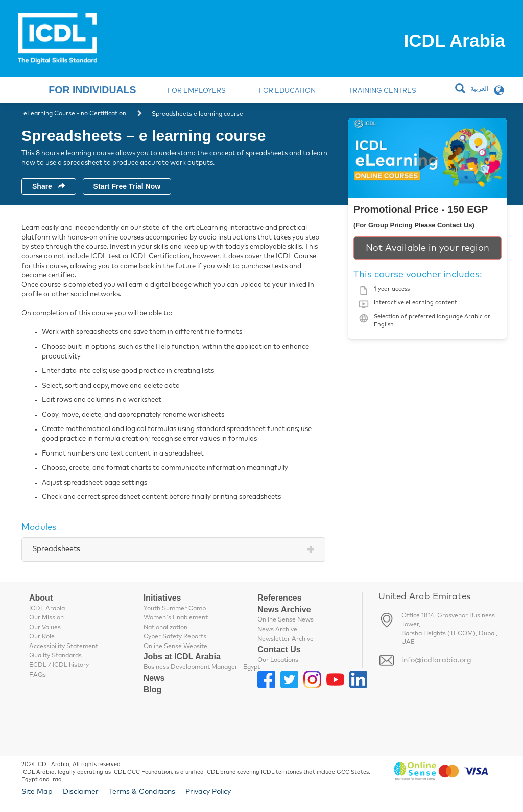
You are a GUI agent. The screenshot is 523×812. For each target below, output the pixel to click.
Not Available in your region (427, 248)
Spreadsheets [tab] (56, 549)
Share (49, 186)
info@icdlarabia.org (436, 660)
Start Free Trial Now (127, 186)
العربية (480, 89)
